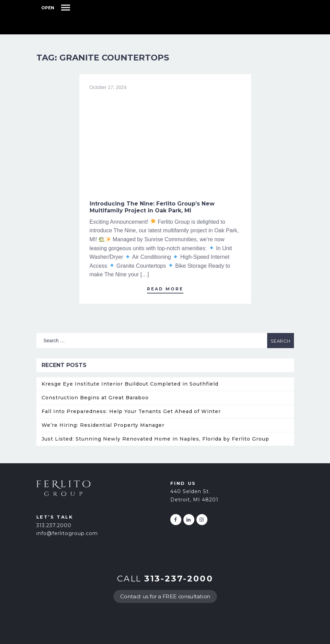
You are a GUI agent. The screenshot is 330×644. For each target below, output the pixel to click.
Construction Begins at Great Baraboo (95, 398)
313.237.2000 (54, 525)
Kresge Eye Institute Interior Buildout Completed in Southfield (130, 384)
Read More (165, 289)
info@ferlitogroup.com (67, 533)
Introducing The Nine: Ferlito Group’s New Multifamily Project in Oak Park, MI (152, 207)
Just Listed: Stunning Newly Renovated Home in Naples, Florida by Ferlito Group (155, 439)
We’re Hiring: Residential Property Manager (103, 425)
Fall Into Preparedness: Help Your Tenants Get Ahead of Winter (131, 411)
